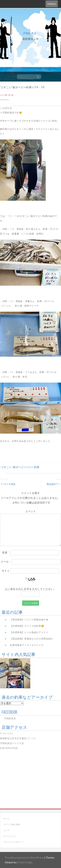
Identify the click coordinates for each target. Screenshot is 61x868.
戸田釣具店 (30, 33)
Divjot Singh (25, 862)
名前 (6, 552)
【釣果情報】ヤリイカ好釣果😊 (27, 626)
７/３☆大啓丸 (8, 484)
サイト (6, 571)
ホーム (7, 819)
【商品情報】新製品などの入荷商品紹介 (32, 639)
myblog (5, 100)
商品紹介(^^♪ (54, 484)
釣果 (37, 467)
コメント (30, 511)
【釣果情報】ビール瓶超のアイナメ (29, 632)
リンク (7, 830)
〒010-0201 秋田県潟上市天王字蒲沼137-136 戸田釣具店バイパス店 (18, 738)
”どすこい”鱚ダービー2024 (16, 467)
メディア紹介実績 (12, 824)
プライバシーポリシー (14, 842)
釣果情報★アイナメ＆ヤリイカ (27, 645)
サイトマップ (10, 836)
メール (6, 561)
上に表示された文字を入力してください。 (30, 589)
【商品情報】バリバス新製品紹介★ (29, 619)
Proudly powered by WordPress (24, 857)
